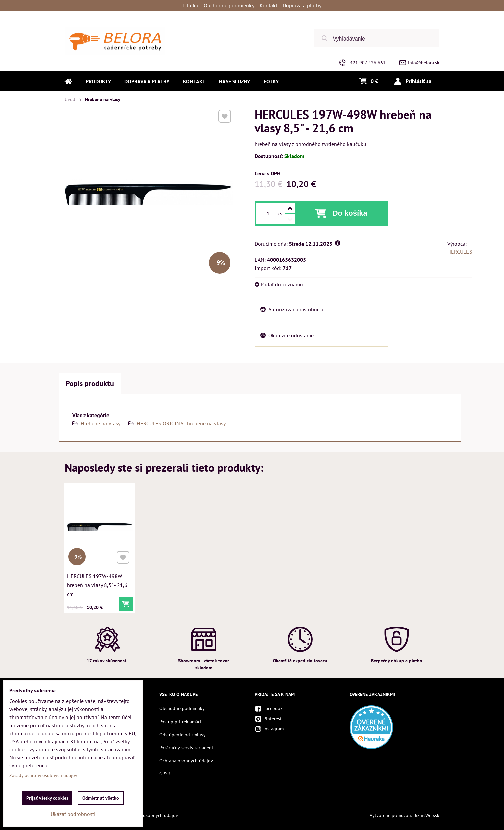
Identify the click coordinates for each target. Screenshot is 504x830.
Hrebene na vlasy (100, 423)
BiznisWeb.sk (426, 815)
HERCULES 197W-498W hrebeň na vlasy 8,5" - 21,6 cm (97, 583)
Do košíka (350, 213)
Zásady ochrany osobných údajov (144, 815)
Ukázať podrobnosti (73, 814)
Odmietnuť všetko (101, 798)
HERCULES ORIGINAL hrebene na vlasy (181, 423)
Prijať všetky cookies (47, 798)
